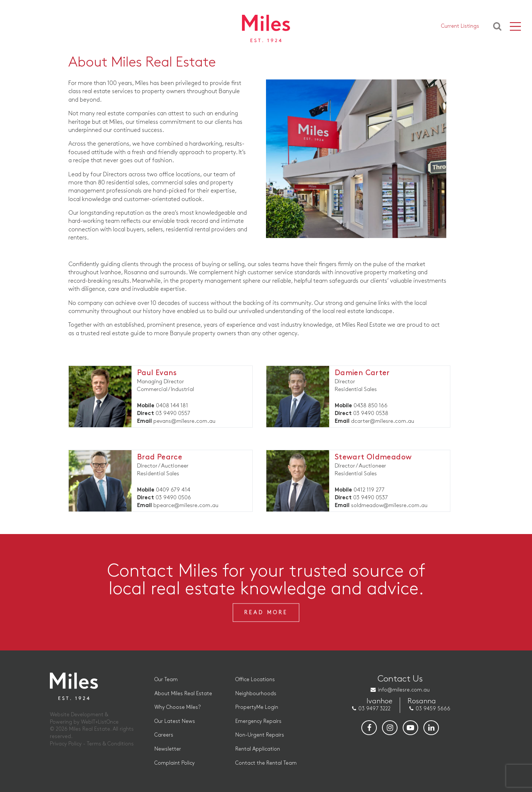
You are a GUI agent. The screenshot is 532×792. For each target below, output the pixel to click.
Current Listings (460, 26)
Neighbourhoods (256, 694)
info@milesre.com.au (404, 690)
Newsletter (168, 749)
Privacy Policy (66, 744)
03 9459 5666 (433, 709)
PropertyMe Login (257, 707)
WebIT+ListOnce (100, 722)
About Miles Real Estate (183, 694)
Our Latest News (175, 721)
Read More (266, 613)
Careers (164, 735)
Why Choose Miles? (178, 707)
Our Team (166, 679)
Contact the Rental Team (266, 763)
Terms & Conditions (110, 744)
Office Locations (255, 679)
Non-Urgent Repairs (260, 735)
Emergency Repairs (258, 721)
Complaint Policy (175, 763)
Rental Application (258, 749)
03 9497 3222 (374, 709)
